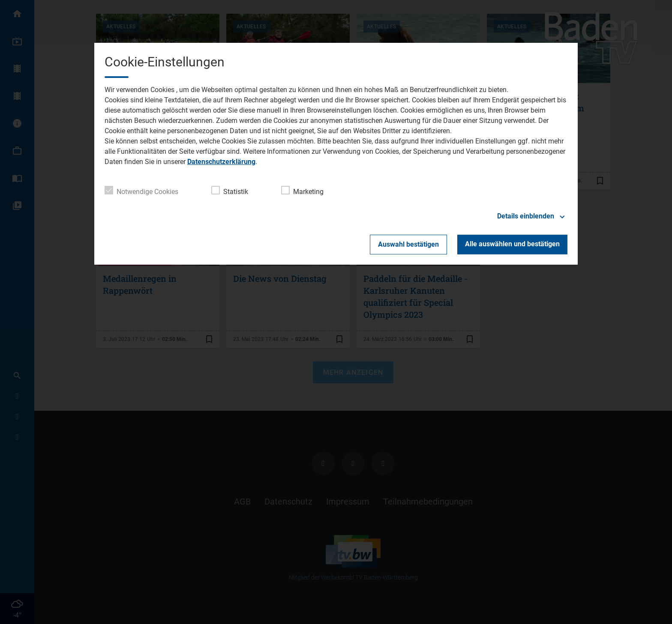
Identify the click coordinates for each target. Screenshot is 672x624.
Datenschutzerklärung (221, 162)
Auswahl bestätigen (408, 244)
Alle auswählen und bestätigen (512, 244)
